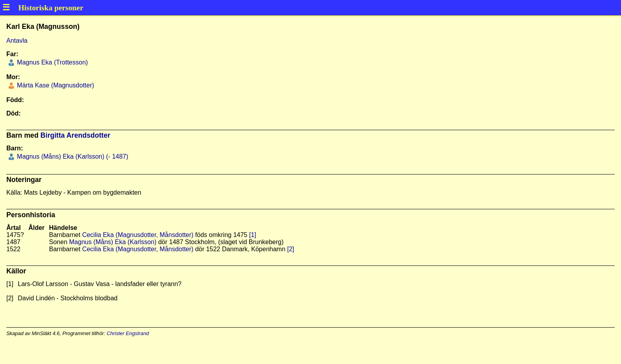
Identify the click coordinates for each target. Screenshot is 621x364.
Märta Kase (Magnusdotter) (54, 85)
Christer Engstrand (128, 333)
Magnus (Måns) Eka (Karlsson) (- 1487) (71, 156)
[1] (253, 235)
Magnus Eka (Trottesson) (51, 62)
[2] (291, 249)
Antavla (17, 41)
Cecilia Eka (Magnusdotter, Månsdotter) (138, 235)
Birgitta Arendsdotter (75, 135)
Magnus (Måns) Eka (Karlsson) (113, 242)
